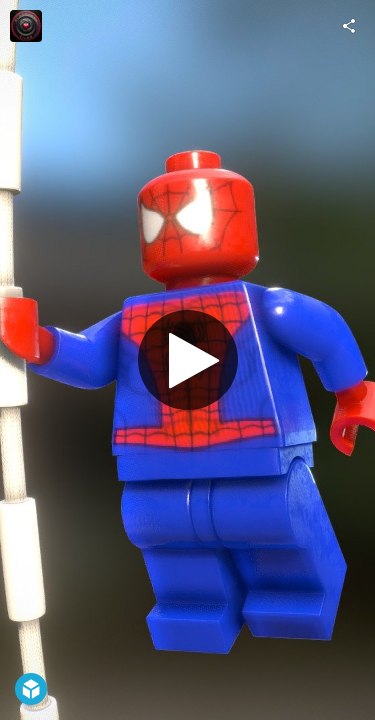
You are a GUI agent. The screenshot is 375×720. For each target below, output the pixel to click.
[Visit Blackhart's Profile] (26, 26)
